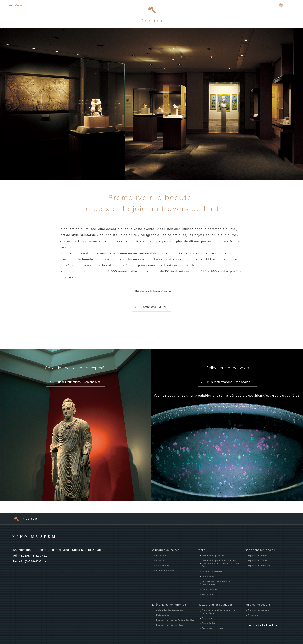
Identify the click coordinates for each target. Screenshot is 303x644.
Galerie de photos (165, 574)
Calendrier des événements (170, 614)
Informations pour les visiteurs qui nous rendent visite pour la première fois (220, 567)
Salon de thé (208, 627)
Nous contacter (210, 593)
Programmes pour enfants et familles (175, 624)
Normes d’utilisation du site (262, 626)
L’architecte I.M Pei (153, 310)
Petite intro (162, 559)
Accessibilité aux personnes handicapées (216, 587)
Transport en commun (259, 614)
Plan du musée (209, 580)
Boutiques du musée (212, 632)
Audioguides (208, 598)
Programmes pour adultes (169, 629)
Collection (161, 564)
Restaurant (207, 622)
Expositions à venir (257, 564)
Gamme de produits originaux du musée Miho (219, 615)
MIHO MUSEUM (42, 540)
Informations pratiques (213, 559)
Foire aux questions (212, 575)
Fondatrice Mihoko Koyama (154, 294)
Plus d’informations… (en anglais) (78, 386)
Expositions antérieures (260, 569)
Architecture (162, 569)
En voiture (253, 619)
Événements (163, 619)
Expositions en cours (258, 559)
